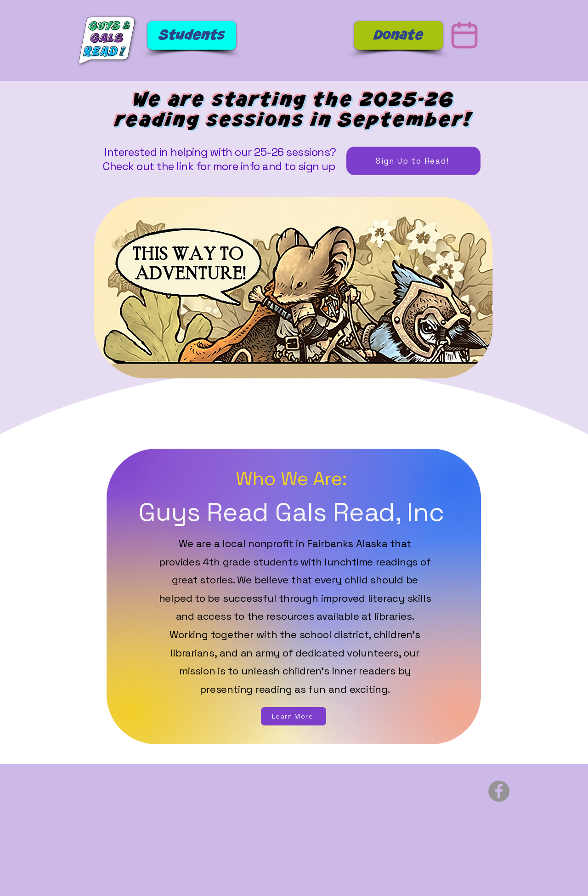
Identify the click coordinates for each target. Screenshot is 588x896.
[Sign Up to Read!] (413, 161)
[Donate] (399, 35)
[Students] (192, 35)
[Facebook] (499, 791)
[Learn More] (294, 716)
